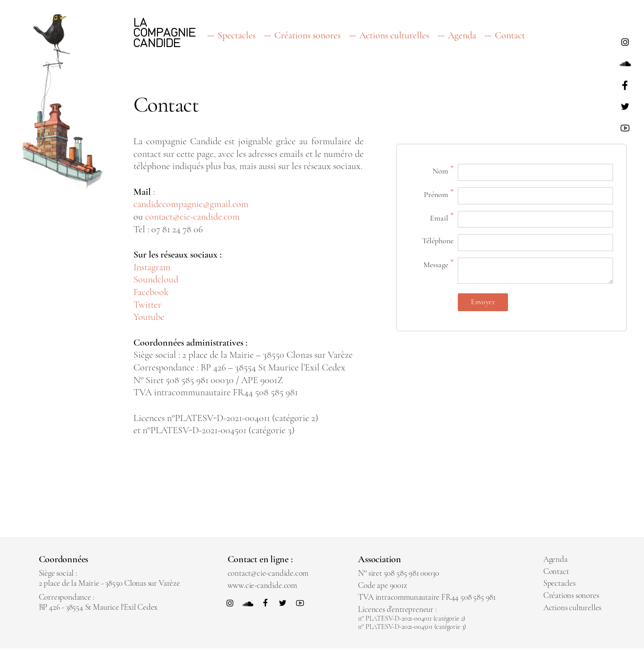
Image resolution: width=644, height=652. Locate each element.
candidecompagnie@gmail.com (191, 204)
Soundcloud (156, 280)
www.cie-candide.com (262, 585)
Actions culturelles (394, 35)
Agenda (462, 35)
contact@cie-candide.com (193, 217)
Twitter (147, 305)
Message (438, 264)
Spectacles (237, 35)
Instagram (152, 267)
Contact (510, 35)
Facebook (151, 292)
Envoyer (483, 302)
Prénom (439, 193)
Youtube (149, 317)
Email (442, 217)
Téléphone (438, 241)
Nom (443, 170)
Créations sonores (307, 35)
